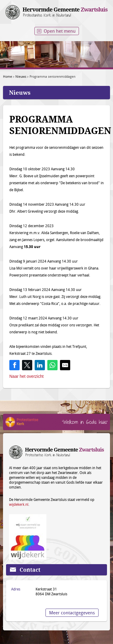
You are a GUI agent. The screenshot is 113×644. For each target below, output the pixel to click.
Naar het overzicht (27, 376)
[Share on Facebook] (14, 365)
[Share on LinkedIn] (40, 365)
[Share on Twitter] (27, 365)
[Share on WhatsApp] (52, 365)
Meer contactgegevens (72, 613)
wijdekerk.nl (19, 504)
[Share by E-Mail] (65, 365)
